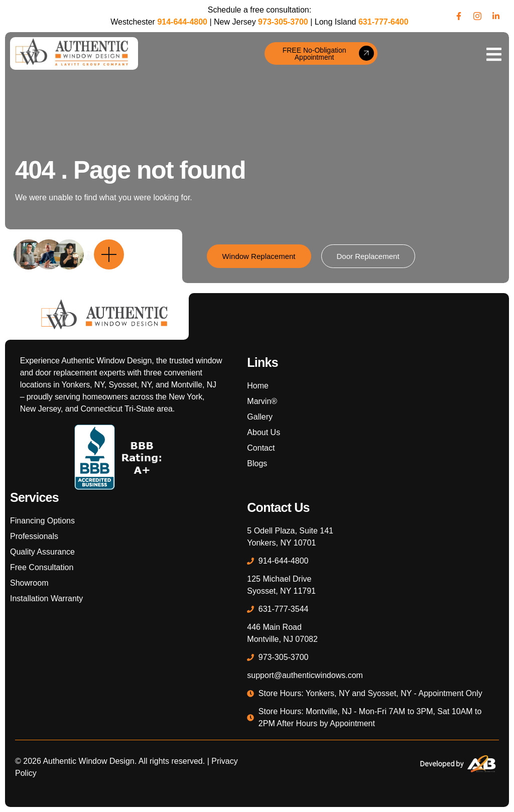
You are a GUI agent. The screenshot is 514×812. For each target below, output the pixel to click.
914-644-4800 (182, 22)
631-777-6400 (383, 22)
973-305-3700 (283, 22)
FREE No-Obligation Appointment (328, 53)
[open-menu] (494, 53)
